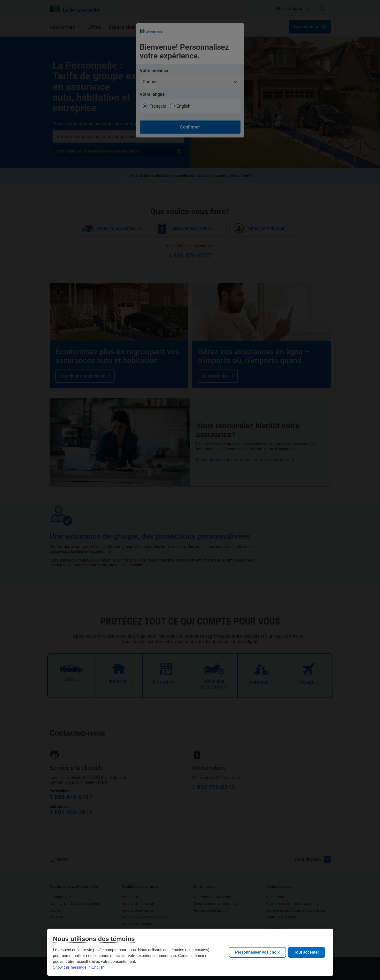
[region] (190, 952)
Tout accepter (307, 952)
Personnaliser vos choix (257, 952)
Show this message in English (79, 967)
